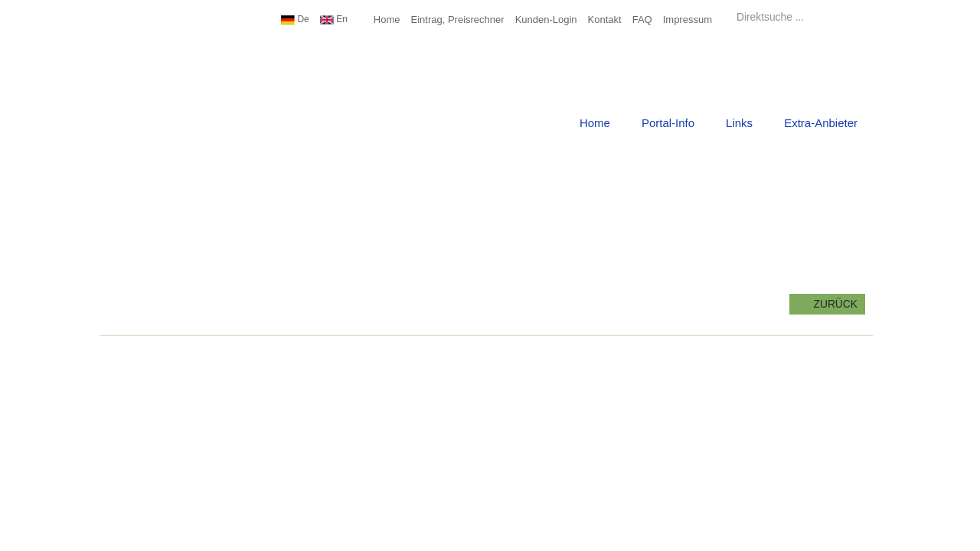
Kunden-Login (546, 20)
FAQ (642, 20)
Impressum (688, 20)
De (295, 19)
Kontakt (605, 20)
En (334, 19)
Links (739, 123)
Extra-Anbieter (821, 123)
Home (387, 20)
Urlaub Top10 (165, 57)
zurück (827, 304)
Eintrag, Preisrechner (458, 20)
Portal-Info (668, 123)
